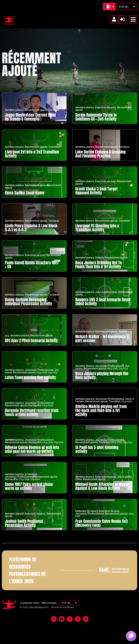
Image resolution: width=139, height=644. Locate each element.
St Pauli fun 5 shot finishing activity (97, 454)
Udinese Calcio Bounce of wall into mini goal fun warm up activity (32, 454)
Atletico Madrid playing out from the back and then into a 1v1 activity (101, 415)
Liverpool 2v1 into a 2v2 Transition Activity (32, 159)
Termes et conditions (62, 612)
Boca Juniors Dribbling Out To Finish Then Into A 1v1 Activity (99, 269)
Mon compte (49, 607)
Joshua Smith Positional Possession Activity (24, 528)
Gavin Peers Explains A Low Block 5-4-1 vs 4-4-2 (31, 232)
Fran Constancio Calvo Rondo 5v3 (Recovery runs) (102, 528)
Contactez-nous (30, 607)
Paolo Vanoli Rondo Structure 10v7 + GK (32, 269)
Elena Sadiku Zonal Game (25, 197)
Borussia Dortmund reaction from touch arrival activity (32, 417)
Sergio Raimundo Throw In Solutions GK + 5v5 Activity (96, 122)
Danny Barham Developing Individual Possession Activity (28, 306)
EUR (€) (124, 7)
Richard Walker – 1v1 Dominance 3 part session (102, 343)
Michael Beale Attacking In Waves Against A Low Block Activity (102, 491)
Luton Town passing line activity (30, 382)
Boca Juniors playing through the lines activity (102, 380)
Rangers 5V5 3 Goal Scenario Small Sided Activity (103, 306)
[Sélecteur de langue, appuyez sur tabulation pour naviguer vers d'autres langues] (109, 7)
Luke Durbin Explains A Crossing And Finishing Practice (100, 159)
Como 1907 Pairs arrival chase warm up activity (29, 491)
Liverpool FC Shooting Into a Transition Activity (97, 232)
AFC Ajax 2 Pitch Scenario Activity (31, 345)
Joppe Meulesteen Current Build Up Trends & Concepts (30, 122)
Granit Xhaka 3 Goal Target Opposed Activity (96, 195)
